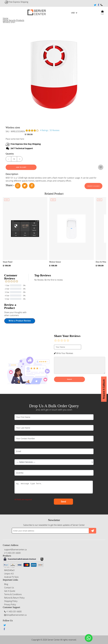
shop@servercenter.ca (15, 615)
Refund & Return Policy (14, 598)
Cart (102, 12)
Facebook (98, 5)
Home (5, 18)
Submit (69, 382)
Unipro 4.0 (9, 574)
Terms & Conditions (13, 594)
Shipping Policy (11, 601)
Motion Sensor (55, 262)
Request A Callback (93, 186)
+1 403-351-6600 (102, 5)
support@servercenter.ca (15, 550)
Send (63, 502)
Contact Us (9, 588)
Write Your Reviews (64, 353)
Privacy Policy (10, 604)
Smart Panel (8, 262)
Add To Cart (21, 167)
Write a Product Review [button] (20, 321)
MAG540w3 (9, 570)
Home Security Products (13, 20)
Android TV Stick (11, 577)
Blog (6, 584)
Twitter (95, 5)
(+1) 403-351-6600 (12, 553)
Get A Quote (10, 591)
